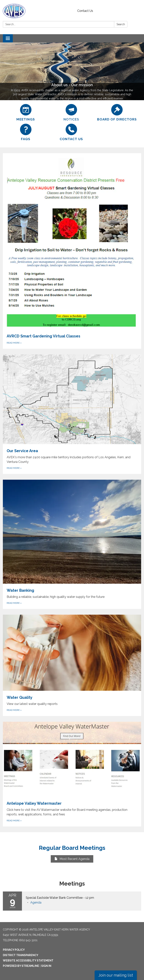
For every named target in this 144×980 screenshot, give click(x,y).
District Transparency (21, 955)
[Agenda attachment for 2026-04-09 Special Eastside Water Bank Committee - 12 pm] (36, 902)
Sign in (46, 966)
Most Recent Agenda (72, 859)
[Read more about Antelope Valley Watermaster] (72, 774)
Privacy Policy (14, 950)
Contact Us (85, 11)
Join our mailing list (116, 975)
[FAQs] (26, 132)
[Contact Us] (71, 132)
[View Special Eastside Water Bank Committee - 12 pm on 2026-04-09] (82, 898)
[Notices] (71, 113)
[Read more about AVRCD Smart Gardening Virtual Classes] (72, 251)
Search (121, 24)
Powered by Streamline (21, 966)
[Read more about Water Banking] (72, 544)
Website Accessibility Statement (28, 960)
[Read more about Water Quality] (72, 665)
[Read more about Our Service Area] (72, 414)
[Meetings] (26, 113)
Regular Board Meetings (72, 848)
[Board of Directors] (117, 113)
